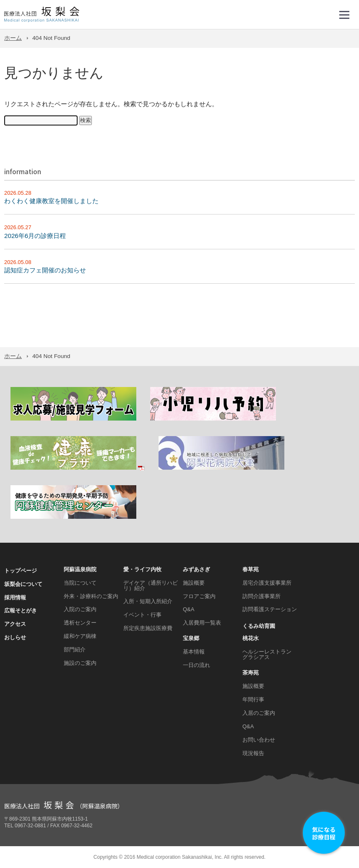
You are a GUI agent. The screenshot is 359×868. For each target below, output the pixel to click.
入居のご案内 (259, 713)
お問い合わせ (259, 740)
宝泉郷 (191, 638)
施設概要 (194, 583)
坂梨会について (23, 584)
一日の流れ (196, 665)
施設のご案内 (80, 663)
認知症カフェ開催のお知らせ (45, 270)
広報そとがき (21, 610)
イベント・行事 (142, 615)
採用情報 (15, 597)
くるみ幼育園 (259, 626)
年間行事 (253, 699)
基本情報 (194, 652)
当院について (80, 583)
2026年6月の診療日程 (35, 236)
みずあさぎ (196, 569)
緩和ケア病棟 (80, 636)
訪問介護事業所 (261, 596)
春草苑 (251, 569)
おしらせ (15, 637)
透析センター (80, 623)
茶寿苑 (251, 673)
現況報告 (253, 753)
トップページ (21, 571)
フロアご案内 (199, 596)
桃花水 (251, 638)
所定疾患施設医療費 (148, 628)
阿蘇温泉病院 (80, 569)
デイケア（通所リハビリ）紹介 (151, 586)
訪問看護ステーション (270, 609)
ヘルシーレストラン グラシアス (267, 654)
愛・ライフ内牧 (142, 569)
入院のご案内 (80, 609)
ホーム (13, 38)
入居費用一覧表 (202, 623)
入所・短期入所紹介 (148, 601)
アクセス (15, 624)
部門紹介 (75, 650)
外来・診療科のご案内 (91, 596)
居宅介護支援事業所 (267, 583)
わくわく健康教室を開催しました (51, 201)
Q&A (189, 609)
